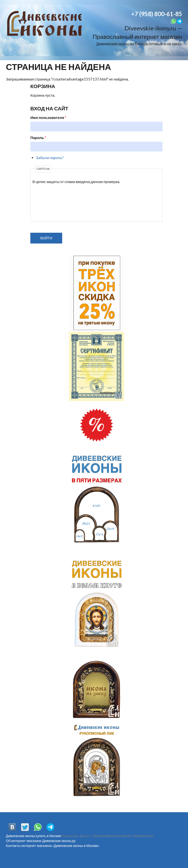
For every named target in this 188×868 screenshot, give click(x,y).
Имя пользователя (48, 117)
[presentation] (53, 202)
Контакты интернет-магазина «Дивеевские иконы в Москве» (53, 846)
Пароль (38, 138)
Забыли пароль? (50, 158)
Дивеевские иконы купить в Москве (33, 836)
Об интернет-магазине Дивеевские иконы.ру (41, 841)
